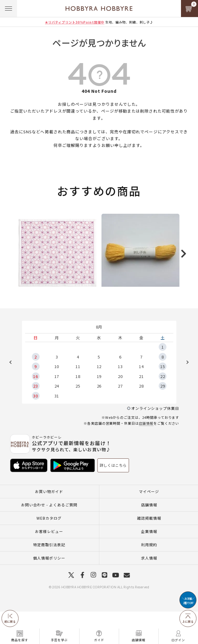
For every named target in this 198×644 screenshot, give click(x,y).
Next (185, 395)
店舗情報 (146, 456)
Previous (13, 395)
